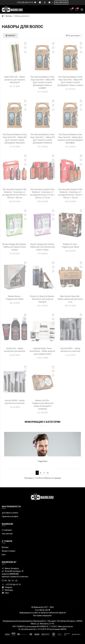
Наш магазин (7, 534)
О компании (7, 530)
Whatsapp (7, 590)
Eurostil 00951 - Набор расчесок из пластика (70, 350)
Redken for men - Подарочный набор (70, 246)
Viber (5, 593)
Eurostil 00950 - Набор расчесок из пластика (15, 402)
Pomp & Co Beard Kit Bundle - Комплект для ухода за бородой (42, 299)
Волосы (9, 16)
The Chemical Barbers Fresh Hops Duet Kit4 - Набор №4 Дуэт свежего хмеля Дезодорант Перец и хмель (70, 81)
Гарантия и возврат (10, 516)
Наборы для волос (22, 16)
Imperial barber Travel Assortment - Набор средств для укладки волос (42, 351)
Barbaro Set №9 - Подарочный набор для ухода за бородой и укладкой (42, 405)
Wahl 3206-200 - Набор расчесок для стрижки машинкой (15, 80)
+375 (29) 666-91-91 (25, 2)
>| (48, 473)
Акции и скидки (9, 551)
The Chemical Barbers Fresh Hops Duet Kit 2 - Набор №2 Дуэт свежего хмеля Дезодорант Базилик (42, 139)
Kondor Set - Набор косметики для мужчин (15, 350)
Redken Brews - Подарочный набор (15, 298)
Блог (4, 555)
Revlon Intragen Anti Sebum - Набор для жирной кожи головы (15, 247)
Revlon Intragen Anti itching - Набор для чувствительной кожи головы (42, 247)
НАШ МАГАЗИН (61, 2)
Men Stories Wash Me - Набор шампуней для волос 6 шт (70, 299)
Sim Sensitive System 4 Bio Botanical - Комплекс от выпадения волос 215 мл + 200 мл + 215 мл (42, 194)
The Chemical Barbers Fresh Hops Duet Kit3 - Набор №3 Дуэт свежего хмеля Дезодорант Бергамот (15, 139)
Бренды (5, 547)
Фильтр (11, 36)
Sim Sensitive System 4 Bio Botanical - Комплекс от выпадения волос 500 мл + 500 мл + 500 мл (15, 194)
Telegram (7, 587)
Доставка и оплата (10, 513)
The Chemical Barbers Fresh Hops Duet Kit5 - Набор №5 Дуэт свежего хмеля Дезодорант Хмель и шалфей (42, 82)
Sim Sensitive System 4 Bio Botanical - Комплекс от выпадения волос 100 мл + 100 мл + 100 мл (70, 194)
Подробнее (43, 461)
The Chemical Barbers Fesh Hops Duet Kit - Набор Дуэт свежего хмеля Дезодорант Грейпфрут (70, 139)
